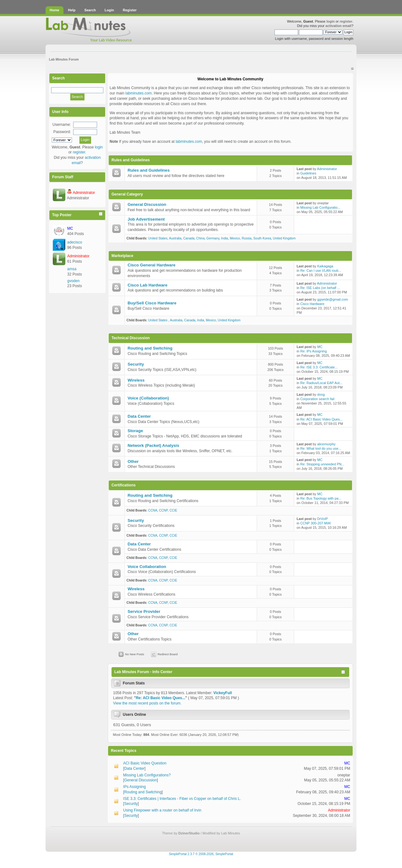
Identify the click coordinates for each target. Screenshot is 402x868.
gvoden (73, 281)
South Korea (262, 238)
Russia (247, 238)
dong (321, 394)
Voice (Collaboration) (148, 398)
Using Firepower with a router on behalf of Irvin (162, 810)
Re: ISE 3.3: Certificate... (319, 367)
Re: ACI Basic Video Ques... (321, 419)
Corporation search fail (317, 399)
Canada (189, 238)
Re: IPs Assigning (314, 351)
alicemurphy (326, 444)
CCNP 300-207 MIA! (316, 523)
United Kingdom (284, 238)
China (201, 238)
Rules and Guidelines (149, 170)
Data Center (139, 416)
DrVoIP (323, 519)
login (330, 21)
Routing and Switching (150, 348)
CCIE (173, 510)
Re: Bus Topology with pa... (321, 498)
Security (136, 364)
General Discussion (147, 204)
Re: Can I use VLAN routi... (321, 271)
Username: (62, 125)
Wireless (136, 380)
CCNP (163, 510)
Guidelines (308, 173)
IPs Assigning (134, 787)
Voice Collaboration (147, 567)
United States (158, 238)
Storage (135, 431)
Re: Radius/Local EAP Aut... (321, 383)
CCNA (153, 510)
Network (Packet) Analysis (153, 445)
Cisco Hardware (312, 304)
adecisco (75, 242)
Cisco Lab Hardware (147, 285)
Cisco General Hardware (151, 265)
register (346, 21)
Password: (62, 132)
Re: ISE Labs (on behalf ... (320, 288)
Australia (175, 238)
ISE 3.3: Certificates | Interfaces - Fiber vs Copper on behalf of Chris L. (182, 799)
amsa (72, 269)
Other (133, 461)
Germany (213, 238)
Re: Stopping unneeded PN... (322, 464)
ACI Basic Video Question (145, 763)
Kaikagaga (325, 266)
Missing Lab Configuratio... (320, 207)
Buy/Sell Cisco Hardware (152, 303)
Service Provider (144, 611)
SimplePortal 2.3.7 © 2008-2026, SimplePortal (201, 854)
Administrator (84, 193)
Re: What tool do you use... (321, 448)
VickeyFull (223, 693)
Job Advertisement (146, 219)
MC (70, 228)
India (225, 238)
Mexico (235, 238)
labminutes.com (139, 93)
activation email (338, 26)
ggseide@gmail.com (333, 299)
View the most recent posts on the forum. (147, 703)
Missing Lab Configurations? (147, 775)
